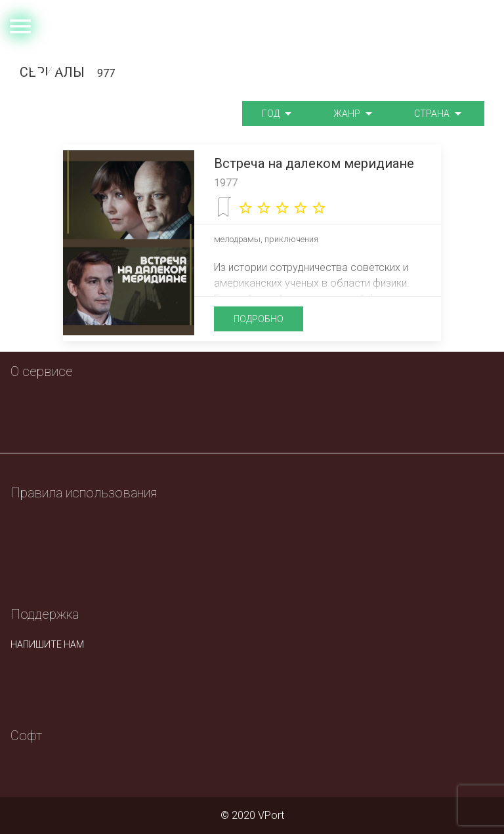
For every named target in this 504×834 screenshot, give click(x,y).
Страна (439, 114)
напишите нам (47, 644)
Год (278, 114)
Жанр (354, 114)
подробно (259, 319)
